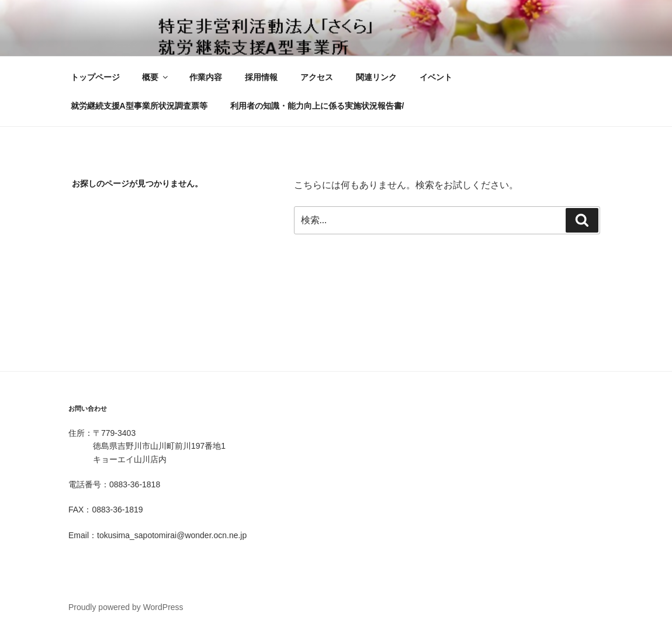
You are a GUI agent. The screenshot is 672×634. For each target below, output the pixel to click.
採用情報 (261, 77)
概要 (156, 77)
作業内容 (206, 77)
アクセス (317, 77)
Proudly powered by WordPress (126, 607)
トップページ (95, 77)
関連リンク (376, 77)
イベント (436, 77)
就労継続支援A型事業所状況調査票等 (139, 106)
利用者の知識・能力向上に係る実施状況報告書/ (317, 106)
